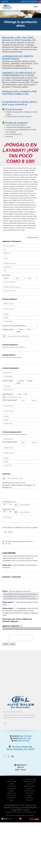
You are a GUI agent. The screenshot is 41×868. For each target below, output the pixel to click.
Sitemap (30, 795)
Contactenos (30, 784)
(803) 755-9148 (26, 1)
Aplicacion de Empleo (30, 782)
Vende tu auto (11, 793)
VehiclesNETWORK (28, 808)
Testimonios (30, 788)
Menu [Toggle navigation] (35, 7)
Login (5, 1)
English (36, 1)
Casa (11, 779)
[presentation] (20, 638)
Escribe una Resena (30, 791)
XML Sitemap (30, 798)
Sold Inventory (30, 793)
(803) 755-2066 (24, 741)
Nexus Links (30, 800)
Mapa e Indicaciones (30, 786)
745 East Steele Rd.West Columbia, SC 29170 (21, 748)
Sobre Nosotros (11, 795)
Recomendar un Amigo (30, 779)
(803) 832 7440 (25, 738)
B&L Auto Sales (31, 805)
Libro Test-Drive (11, 786)
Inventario (11, 784)
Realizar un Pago (11, 782)
